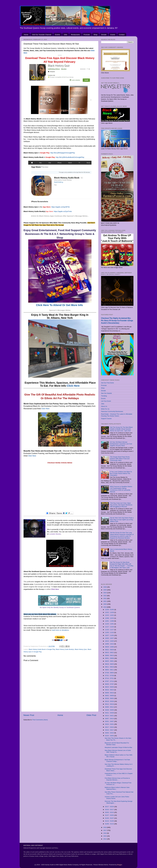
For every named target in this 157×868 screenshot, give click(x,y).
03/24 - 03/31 (110, 724)
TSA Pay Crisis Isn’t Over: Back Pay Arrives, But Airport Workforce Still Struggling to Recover (121, 505)
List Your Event (106, 401)
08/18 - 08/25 (110, 664)
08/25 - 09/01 (110, 661)
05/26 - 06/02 (110, 698)
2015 (105, 836)
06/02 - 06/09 (110, 696)
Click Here (73, 386)
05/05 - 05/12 (110, 707)
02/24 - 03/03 (110, 736)
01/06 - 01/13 (110, 824)
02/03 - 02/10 (110, 812)
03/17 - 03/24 (110, 727)
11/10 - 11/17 (110, 630)
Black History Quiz (81, 649)
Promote (87, 35)
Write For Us (105, 409)
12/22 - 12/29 (110, 612)
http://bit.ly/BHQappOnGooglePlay (63, 153)
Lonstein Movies (55, 534)
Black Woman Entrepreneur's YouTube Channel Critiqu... (117, 760)
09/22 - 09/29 (110, 650)
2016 (105, 833)
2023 (105, 596)
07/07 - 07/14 (110, 681)
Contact (122, 35)
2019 (105, 607)
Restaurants (75, 35)
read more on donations (60, 630)
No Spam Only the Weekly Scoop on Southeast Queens (60, 607)
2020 (105, 604)
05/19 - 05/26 (110, 701)
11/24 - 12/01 (110, 624)
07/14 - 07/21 (110, 678)
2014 (105, 839)
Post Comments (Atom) (40, 720)
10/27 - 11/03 (110, 635)
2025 (105, 590)
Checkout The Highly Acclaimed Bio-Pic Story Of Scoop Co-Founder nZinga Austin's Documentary (117, 321)
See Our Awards (106, 393)
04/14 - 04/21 (110, 716)
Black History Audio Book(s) (65, 649)
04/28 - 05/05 (110, 710)
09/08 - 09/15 (110, 655)
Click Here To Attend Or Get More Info (60, 305)
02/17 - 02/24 (110, 807)
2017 (105, 830)
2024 (105, 593)
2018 (105, 827)
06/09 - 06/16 (110, 693)
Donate (104, 35)
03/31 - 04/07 (110, 721)
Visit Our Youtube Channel (42, 35)
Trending (104, 396)
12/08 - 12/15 (110, 618)
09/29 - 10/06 (110, 647)
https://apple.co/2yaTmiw (63, 211)
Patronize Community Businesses (112, 411)
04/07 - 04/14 (110, 719)
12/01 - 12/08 (110, 621)
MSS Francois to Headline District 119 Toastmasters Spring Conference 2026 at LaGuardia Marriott (121, 489)
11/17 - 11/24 (110, 627)
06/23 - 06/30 (110, 687)
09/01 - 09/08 (110, 658)
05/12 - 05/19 (110, 704)
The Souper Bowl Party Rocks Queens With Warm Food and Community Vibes (120, 459)
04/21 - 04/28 (110, 713)
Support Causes (106, 419)
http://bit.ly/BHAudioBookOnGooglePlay (70, 157)
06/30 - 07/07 (110, 684)
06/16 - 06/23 (110, 690)
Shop (95, 35)
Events (57, 35)
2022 (105, 598)
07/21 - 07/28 (110, 675)
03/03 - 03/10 (110, 733)
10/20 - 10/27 (110, 638)
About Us (104, 406)
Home (26, 35)
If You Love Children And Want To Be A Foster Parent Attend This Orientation (121, 473)
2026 (105, 587)
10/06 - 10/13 (110, 644)
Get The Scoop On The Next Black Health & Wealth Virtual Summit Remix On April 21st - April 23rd (121, 429)
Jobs (66, 35)
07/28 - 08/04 (110, 673)
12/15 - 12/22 (110, 615)
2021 (105, 601)
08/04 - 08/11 (110, 670)
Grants (113, 35)
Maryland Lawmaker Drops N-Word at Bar (118, 747)
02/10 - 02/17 (110, 810)
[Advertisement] (60, 488)
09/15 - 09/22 (110, 652)
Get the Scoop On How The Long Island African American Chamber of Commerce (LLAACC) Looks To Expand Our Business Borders (122, 535)
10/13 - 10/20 (110, 641)
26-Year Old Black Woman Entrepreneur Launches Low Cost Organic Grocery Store (121, 444)
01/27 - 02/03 (110, 815)
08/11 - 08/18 (110, 667)
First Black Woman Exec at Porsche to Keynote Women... (117, 779)
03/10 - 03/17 (110, 730)
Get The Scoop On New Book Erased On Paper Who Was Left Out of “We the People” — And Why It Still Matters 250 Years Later (122, 565)
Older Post (91, 715)
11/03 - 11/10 (110, 632)
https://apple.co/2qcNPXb (61, 207)
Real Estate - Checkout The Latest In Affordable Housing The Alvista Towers (117, 415)
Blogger (120, 865)
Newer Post (29, 715)
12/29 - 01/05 (110, 610)
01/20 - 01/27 (110, 818)
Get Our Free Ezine (107, 383)
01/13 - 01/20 (110, 821)
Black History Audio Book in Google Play (42, 649)
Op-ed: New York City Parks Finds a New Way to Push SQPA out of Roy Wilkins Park (122, 520)
